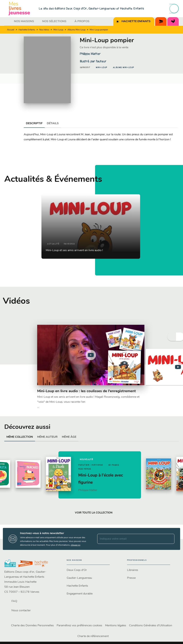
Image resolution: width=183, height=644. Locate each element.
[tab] (8, 21)
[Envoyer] (170, 539)
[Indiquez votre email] (131, 539)
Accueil (11, 30)
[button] (102, 68)
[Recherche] (174, 9)
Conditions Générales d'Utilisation (151, 626)
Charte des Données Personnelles (32, 626)
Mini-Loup (58, 30)
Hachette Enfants (27, 30)
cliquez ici (76, 545)
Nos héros (44, 30)
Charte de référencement (93, 636)
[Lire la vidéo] (91, 355)
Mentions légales (116, 626)
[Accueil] (19, 8)
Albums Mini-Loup (76, 30)
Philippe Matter (90, 54)
